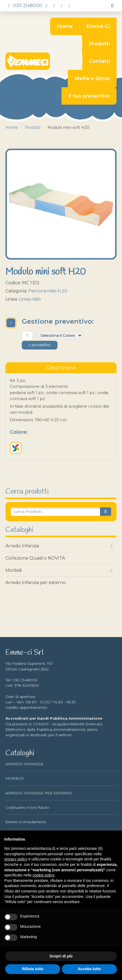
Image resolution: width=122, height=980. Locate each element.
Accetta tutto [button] (89, 969)
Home (65, 26)
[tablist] (61, 368)
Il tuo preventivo (89, 96)
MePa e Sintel (92, 79)
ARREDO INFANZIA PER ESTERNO (39, 793)
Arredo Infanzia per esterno (36, 583)
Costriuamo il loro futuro (27, 807)
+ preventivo (40, 345)
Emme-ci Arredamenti (26, 822)
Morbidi (14, 570)
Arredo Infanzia (22, 546)
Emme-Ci (98, 26)
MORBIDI (15, 778)
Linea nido (30, 299)
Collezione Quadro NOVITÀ (35, 558)
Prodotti (99, 44)
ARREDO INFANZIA (24, 764)
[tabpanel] (61, 416)
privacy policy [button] (16, 859)
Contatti (99, 61)
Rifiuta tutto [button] (33, 969)
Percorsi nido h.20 (48, 291)
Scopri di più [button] (61, 956)
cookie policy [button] (44, 875)
